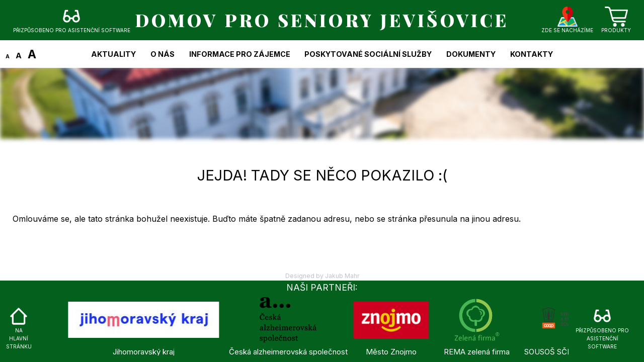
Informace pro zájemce (240, 54)
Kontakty (532, 54)
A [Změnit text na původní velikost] (19, 56)
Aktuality (113, 54)
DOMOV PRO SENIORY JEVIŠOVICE (322, 20)
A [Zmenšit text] (8, 57)
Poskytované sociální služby (368, 54)
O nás (163, 54)
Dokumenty (471, 54)
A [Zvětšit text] (32, 54)
